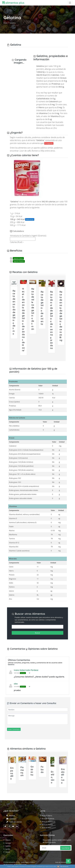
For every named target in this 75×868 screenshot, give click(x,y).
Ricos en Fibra (46, 828)
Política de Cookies (20, 864)
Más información (64, 867)
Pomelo (8, 846)
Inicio (5, 23)
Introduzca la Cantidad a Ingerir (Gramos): (28, 236)
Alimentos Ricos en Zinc (47, 128)
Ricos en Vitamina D (48, 822)
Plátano (8, 840)
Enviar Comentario (14, 729)
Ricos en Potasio (47, 825)
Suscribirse (65, 848)
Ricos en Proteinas (48, 819)
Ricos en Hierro (47, 816)
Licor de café (25, 151)
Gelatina (13, 23)
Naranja (8, 843)
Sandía (8, 849)
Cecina (8, 852)
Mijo (43, 151)
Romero (35, 151)
